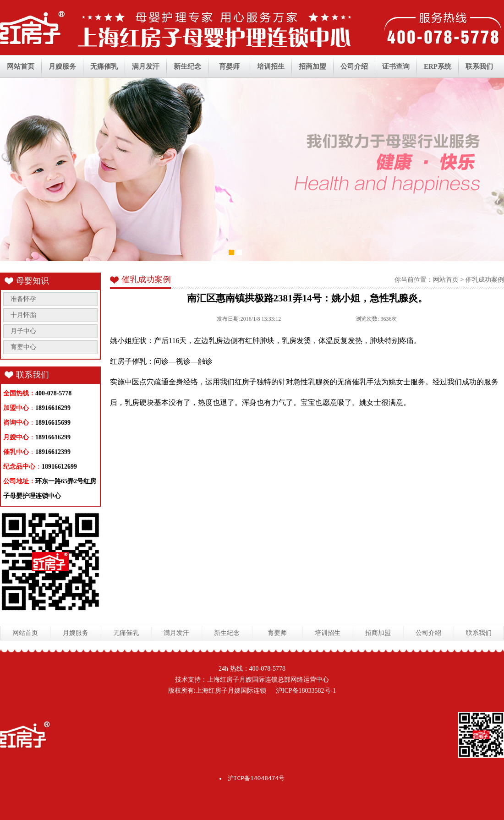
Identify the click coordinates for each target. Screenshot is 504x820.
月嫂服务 (62, 66)
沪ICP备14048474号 (256, 779)
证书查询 (396, 66)
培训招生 (271, 66)
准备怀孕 (23, 299)
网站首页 (21, 66)
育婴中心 (23, 347)
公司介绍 (354, 66)
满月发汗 (146, 66)
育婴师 (229, 66)
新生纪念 (187, 66)
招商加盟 (312, 66)
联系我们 (479, 66)
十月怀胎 (23, 315)
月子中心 (23, 331)
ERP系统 (438, 66)
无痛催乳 (104, 66)
